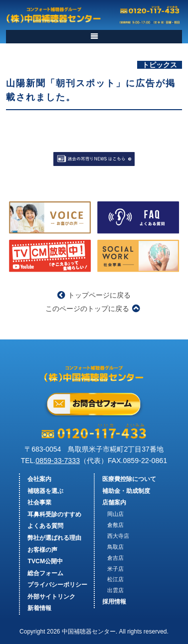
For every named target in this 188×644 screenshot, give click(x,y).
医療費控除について (129, 479)
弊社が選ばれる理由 (54, 538)
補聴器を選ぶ (45, 491)
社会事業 (39, 502)
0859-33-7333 (58, 461)
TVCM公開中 (45, 561)
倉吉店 (115, 558)
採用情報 (114, 602)
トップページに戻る (94, 295)
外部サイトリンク (51, 597)
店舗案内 (114, 502)
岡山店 (115, 514)
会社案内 (39, 479)
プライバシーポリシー (57, 585)
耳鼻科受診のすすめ (54, 514)
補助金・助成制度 (126, 491)
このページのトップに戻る (93, 309)
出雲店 (115, 590)
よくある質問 (45, 526)
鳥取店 (115, 547)
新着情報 (39, 608)
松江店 (115, 579)
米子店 (115, 569)
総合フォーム (45, 573)
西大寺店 (118, 536)
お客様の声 (42, 550)
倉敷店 (115, 525)
